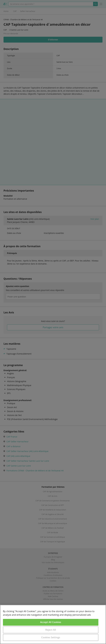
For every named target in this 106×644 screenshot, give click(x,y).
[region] (53, 624)
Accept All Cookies (51, 622)
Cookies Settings (51, 637)
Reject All (51, 630)
